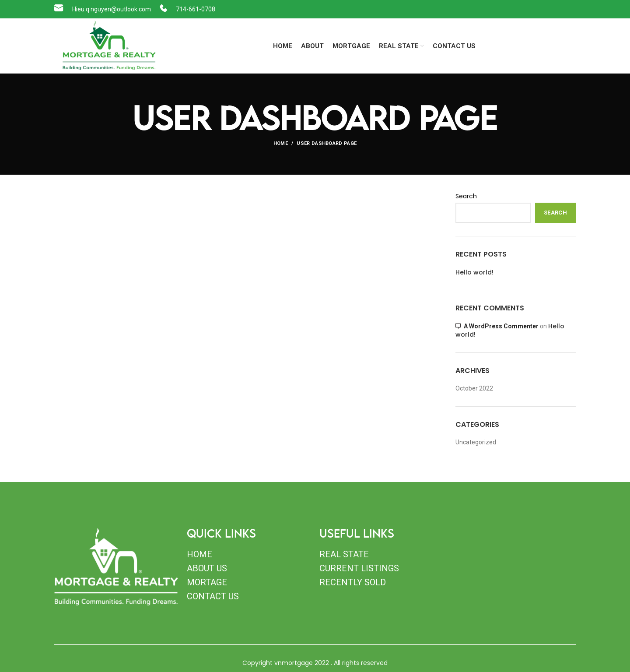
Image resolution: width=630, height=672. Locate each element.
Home (281, 143)
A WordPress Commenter (501, 326)
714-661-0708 (196, 9)
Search (466, 196)
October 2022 (474, 388)
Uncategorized (476, 442)
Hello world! (474, 273)
